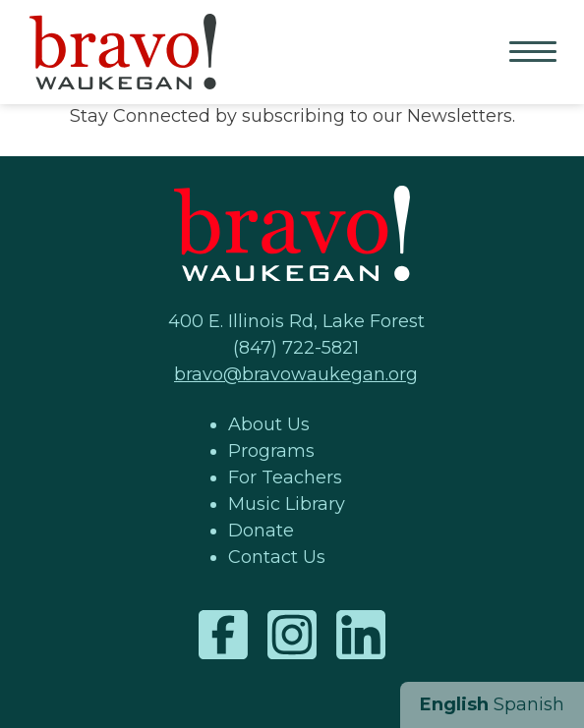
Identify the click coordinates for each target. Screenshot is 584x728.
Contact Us (277, 557)
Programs (271, 451)
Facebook (223, 635)
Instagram (292, 635)
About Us (269, 424)
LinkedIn (361, 635)
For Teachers (285, 477)
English (454, 704)
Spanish (529, 704)
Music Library (287, 504)
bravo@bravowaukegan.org (296, 374)
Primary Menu (535, 53)
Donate (261, 531)
